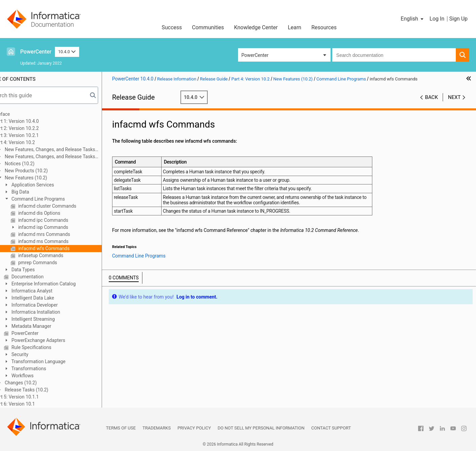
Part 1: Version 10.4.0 (34, 121)
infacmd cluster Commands (64, 206)
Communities (208, 27)
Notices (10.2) (36, 164)
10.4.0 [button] (67, 52)
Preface (19, 114)
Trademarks (157, 428)
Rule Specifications (48, 347)
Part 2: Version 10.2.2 (34, 128)
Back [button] (432, 97)
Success (172, 27)
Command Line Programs (55, 199)
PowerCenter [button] (255, 55)
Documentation (44, 277)
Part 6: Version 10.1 (32, 404)
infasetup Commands (58, 255)
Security (37, 354)
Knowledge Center (256, 27)
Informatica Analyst (49, 291)
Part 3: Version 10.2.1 (34, 135)
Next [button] (454, 97)
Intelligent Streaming (50, 319)
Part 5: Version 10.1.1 (34, 397)
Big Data (37, 192)
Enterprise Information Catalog (60, 284)
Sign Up (458, 19)
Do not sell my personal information (261, 428)
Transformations (46, 369)
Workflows (39, 376)
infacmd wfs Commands (61, 248)
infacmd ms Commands (60, 241)
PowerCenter (36, 52)
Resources (324, 27)
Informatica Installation (53, 312)
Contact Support (331, 428)
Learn (295, 27)
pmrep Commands (54, 263)
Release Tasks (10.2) (43, 390)
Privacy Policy (194, 428)
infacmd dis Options (56, 213)
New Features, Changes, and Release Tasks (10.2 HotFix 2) (63, 150)
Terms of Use (121, 428)
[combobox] (394, 55)
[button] (413, 19)
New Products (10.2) (43, 171)
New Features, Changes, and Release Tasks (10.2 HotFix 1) (63, 157)
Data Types (40, 270)
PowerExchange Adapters (55, 340)
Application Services (49, 185)
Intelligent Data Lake (49, 298)
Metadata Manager (48, 326)
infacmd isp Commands (60, 227)
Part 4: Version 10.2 (32, 142)
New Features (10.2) (43, 178)
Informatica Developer (51, 305)
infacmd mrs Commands (61, 234)
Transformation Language (55, 361)
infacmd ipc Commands (60, 220)
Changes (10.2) (38, 383)
